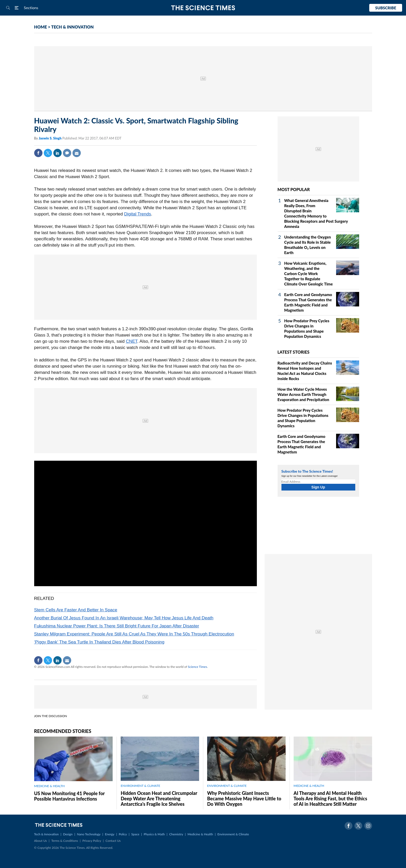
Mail (77, 153)
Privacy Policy (92, 841)
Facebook (38, 153)
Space (135, 834)
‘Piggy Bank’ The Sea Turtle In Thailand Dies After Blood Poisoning (99, 642)
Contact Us (113, 841)
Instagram (368, 826)
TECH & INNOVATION (72, 27)
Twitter (48, 153)
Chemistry (176, 834)
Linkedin (57, 153)
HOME (41, 27)
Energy (110, 834)
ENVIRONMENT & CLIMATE (140, 786)
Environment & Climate (233, 834)
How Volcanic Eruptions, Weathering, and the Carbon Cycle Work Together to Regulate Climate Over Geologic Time (309, 274)
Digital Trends (137, 214)
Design (68, 834)
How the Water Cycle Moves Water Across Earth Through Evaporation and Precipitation (303, 394)
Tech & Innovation (46, 834)
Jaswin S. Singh (50, 138)
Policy (123, 834)
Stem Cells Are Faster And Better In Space (76, 610)
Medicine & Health (200, 834)
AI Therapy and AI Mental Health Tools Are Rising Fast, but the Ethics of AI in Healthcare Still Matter (330, 799)
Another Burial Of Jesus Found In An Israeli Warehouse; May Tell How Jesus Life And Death (124, 618)
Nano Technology (89, 834)
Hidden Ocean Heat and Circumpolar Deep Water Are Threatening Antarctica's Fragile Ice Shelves (159, 799)
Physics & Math (154, 834)
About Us (41, 841)
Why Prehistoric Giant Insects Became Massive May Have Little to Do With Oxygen (244, 799)
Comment (67, 153)
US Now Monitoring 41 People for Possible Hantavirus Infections (70, 796)
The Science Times (203, 8)
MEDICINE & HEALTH (49, 786)
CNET (132, 341)
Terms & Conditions (65, 841)
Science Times (198, 667)
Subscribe (386, 8)
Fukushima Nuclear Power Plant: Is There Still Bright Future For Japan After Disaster (117, 626)
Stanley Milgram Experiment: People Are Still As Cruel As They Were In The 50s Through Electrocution (134, 634)
